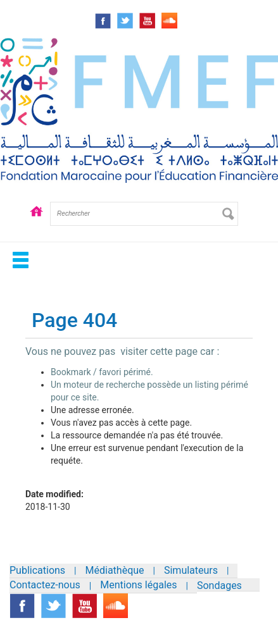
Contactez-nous (45, 585)
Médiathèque (115, 570)
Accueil (36, 223)
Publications (37, 570)
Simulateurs (191, 570)
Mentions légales (138, 585)
